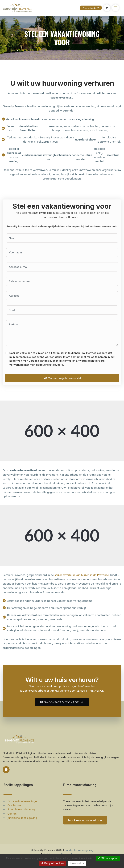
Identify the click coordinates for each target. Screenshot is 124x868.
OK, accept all (108, 858)
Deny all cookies (53, 863)
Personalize (77, 863)
